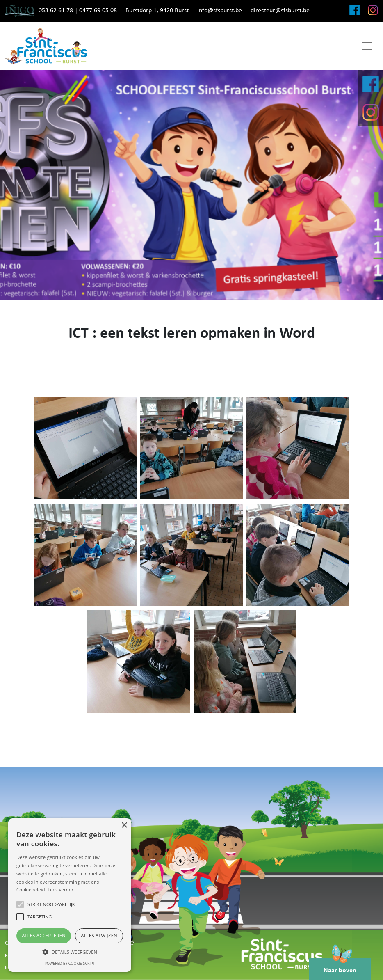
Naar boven (340, 966)
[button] (70, 952)
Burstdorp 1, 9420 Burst (157, 11)
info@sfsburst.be (220, 11)
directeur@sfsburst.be (280, 11)
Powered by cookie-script (70, 963)
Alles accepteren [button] (44, 935)
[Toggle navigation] (367, 46)
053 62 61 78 (56, 11)
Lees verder (60, 890)
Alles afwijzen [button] (99, 935)
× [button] (124, 825)
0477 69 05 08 (98, 11)
